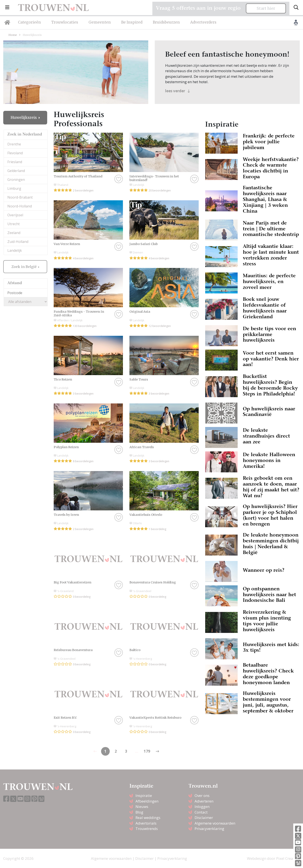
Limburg (14, 188)
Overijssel (15, 215)
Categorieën (29, 22)
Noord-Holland (20, 206)
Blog (139, 812)
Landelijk (15, 250)
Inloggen (202, 807)
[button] (7, 8)
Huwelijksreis (24, 118)
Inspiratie (144, 796)
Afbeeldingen (147, 801)
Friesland (15, 162)
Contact (201, 812)
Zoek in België (24, 267)
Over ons (202, 796)
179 (147, 751)
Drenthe (14, 144)
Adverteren (204, 801)
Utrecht (14, 224)
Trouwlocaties (65, 22)
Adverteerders (203, 22)
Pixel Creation (288, 858)
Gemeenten (100, 22)
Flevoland (15, 153)
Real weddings (148, 818)
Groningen (16, 180)
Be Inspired (132, 22)
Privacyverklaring (209, 829)
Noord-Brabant (20, 197)
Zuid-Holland (18, 242)
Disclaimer (204, 818)
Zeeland (14, 233)
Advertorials (146, 823)
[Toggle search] (296, 8)
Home (13, 35)
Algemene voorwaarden (215, 823)
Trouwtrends (147, 829)
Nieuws (142, 807)
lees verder (178, 91)
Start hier (266, 8)
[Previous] (157, 751)
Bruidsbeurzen (166, 22)
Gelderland (16, 171)
